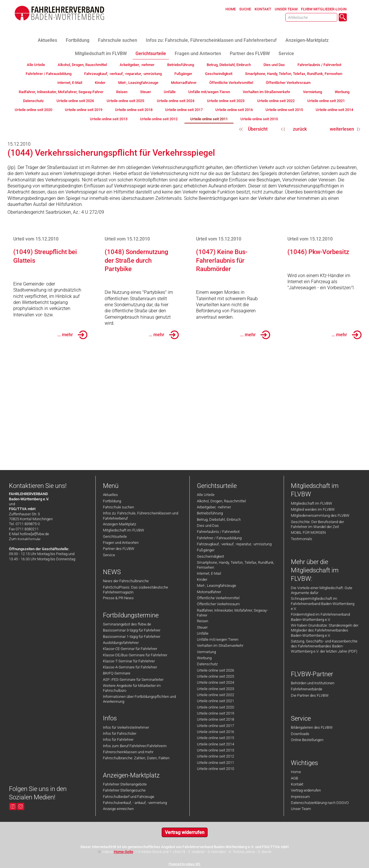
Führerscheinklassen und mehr (128, 752)
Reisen (203, 621)
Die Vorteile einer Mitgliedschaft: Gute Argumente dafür (322, 590)
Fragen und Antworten (121, 543)
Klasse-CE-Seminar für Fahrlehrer (130, 649)
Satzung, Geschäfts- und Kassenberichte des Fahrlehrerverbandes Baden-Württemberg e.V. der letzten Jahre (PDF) (324, 646)
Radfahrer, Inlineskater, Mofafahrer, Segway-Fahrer (232, 613)
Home (296, 772)
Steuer (202, 627)
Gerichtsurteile (115, 537)
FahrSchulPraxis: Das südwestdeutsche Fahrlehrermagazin (135, 590)
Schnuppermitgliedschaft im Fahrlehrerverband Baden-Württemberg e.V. (323, 604)
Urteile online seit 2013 (215, 750)
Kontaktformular (29, 539)
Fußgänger (206, 550)
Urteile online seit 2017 (215, 726)
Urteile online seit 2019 (215, 713)
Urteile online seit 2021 (215, 701)
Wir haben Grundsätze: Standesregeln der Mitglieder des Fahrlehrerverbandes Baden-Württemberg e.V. (325, 630)
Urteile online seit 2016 (215, 732)
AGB (294, 778)
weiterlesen (342, 129)
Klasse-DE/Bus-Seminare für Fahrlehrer (135, 655)
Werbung (204, 658)
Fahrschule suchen (118, 507)
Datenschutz (207, 664)
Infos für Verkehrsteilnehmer (126, 727)
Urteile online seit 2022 (215, 695)
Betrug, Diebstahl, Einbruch (219, 520)
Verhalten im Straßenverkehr (220, 646)
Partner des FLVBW (119, 549)
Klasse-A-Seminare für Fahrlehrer (130, 667)
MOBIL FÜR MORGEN (308, 532)
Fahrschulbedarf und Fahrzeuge (129, 797)
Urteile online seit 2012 (215, 756)
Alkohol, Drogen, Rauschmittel (221, 501)
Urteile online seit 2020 (215, 707)
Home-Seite (124, 852)
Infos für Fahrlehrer (118, 740)
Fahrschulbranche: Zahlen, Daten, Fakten (136, 758)
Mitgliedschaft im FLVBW (124, 530)
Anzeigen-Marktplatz (119, 524)
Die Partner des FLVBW (310, 695)
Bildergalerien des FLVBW (312, 727)
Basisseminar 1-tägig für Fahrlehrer (132, 637)
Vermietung (206, 652)
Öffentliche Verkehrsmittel (218, 598)
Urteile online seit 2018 (215, 719)
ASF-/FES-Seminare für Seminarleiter (133, 680)
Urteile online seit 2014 (215, 744)
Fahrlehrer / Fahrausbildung (219, 538)
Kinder (202, 579)
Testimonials (302, 539)
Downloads (300, 734)
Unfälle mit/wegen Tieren (218, 639)
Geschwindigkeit (210, 556)
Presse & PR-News (118, 598)
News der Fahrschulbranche (126, 581)
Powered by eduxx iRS (184, 864)
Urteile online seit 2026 (215, 670)
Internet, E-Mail (209, 573)
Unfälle (203, 633)
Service (109, 555)
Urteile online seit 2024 (215, 682)
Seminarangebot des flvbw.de (127, 624)
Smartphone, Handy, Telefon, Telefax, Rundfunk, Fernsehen (236, 565)
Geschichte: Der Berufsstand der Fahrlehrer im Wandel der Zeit (317, 524)
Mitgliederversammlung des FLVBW (320, 515)
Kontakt (297, 784)
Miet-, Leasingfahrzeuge (216, 586)
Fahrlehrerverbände (307, 689)
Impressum (300, 797)
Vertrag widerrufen (306, 790)
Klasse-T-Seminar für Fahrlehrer (129, 661)
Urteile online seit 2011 (215, 763)
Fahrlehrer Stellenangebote (125, 784)
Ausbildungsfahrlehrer (121, 643)
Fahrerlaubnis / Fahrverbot (218, 532)
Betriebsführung (210, 513)
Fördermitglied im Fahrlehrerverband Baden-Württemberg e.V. (320, 617)
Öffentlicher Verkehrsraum (218, 604)
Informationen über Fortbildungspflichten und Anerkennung (139, 699)
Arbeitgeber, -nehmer (214, 507)
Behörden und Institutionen (313, 683)
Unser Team (301, 809)
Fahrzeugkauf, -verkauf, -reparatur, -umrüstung (234, 544)
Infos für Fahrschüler (120, 733)
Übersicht (258, 129)
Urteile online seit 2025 (215, 676)
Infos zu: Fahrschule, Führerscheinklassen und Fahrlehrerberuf (141, 516)
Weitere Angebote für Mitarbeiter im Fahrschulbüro (132, 688)
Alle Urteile (206, 495)
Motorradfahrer (209, 592)
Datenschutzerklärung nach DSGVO (320, 803)
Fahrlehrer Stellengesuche (124, 790)
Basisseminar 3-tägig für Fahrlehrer (132, 630)
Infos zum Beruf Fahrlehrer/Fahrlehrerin (135, 746)
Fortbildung (112, 501)
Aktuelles (110, 495)
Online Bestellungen (307, 740)
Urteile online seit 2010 (215, 769)
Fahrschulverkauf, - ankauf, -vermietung (135, 803)
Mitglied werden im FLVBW (313, 509)
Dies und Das (208, 526)
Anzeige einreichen (118, 809)
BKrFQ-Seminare (117, 673)
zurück (300, 129)
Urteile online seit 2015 (215, 738)
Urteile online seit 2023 (215, 689)
